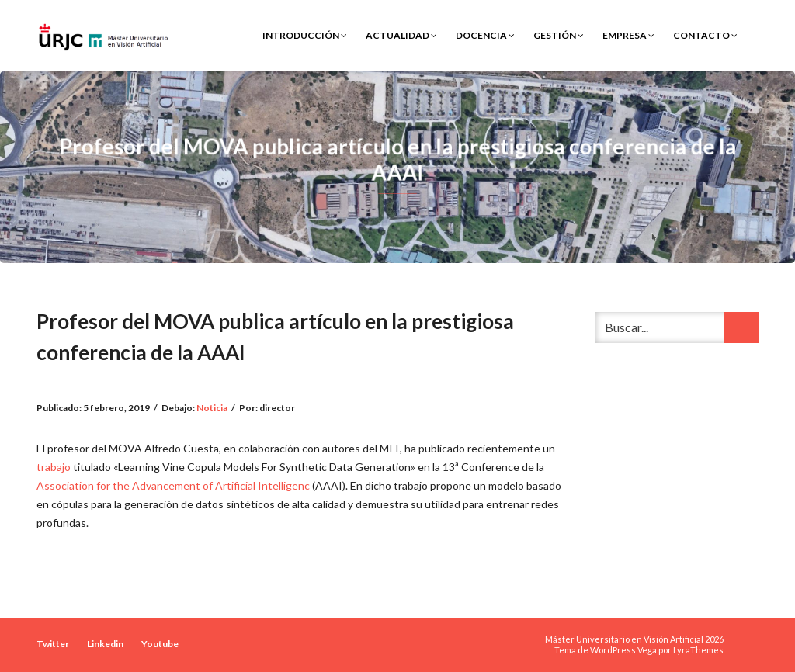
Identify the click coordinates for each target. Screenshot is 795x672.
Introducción (305, 35)
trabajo (54, 467)
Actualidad (401, 35)
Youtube (160, 644)
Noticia (212, 408)
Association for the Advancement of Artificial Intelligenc (174, 485)
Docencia (485, 35)
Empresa (628, 35)
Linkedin (105, 644)
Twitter (53, 644)
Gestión (559, 35)
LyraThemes (698, 650)
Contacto (705, 35)
